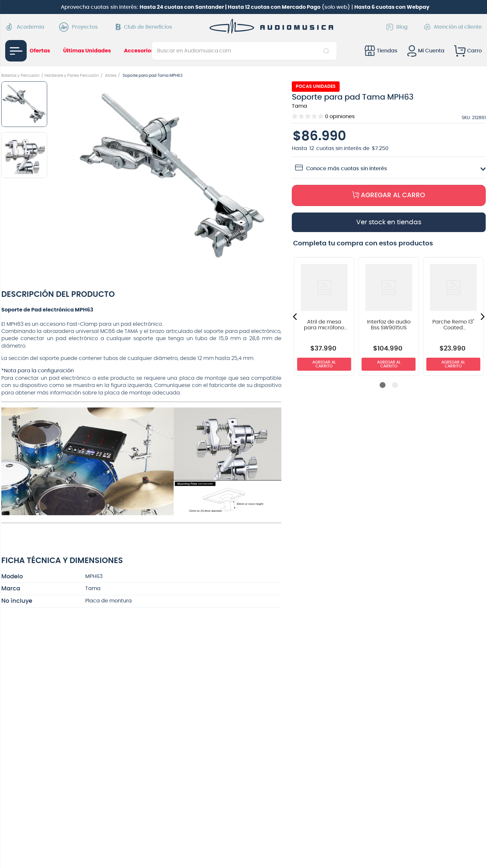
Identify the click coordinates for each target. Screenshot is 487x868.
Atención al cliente (453, 27)
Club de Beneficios (144, 27)
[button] (172, 178)
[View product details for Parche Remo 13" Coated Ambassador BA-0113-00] (453, 317)
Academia (25, 27)
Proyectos (80, 27)
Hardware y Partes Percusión (72, 76)
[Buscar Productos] (327, 51)
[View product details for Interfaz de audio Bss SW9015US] (389, 317)
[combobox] (244, 51)
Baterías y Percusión (20, 76)
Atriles (111, 76)
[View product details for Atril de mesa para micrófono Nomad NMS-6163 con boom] (324, 317)
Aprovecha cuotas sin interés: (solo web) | (245, 7)
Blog (397, 27)
